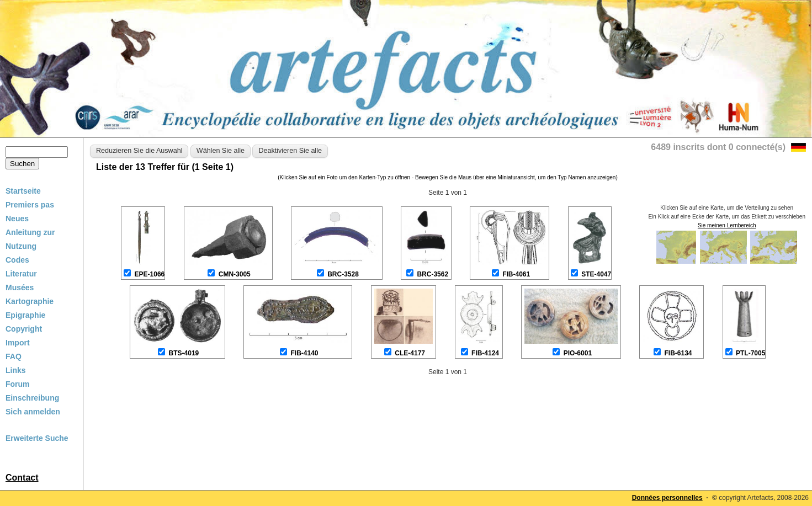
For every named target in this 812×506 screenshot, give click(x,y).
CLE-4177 (410, 353)
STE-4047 (596, 274)
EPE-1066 (150, 274)
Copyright (24, 329)
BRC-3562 (432, 274)
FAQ (14, 356)
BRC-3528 (343, 274)
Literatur (21, 274)
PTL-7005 (750, 353)
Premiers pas (30, 205)
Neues (17, 219)
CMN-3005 (235, 274)
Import (18, 343)
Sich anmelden (33, 412)
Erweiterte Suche (37, 438)
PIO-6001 (578, 353)
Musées (20, 287)
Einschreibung (32, 398)
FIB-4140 (304, 353)
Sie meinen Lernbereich (727, 225)
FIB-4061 (516, 274)
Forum (18, 384)
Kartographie (30, 301)
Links (16, 370)
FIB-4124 (485, 353)
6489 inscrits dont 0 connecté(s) (718, 147)
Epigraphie (25, 315)
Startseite (23, 191)
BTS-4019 (184, 353)
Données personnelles (667, 498)
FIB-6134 (678, 353)
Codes (17, 260)
